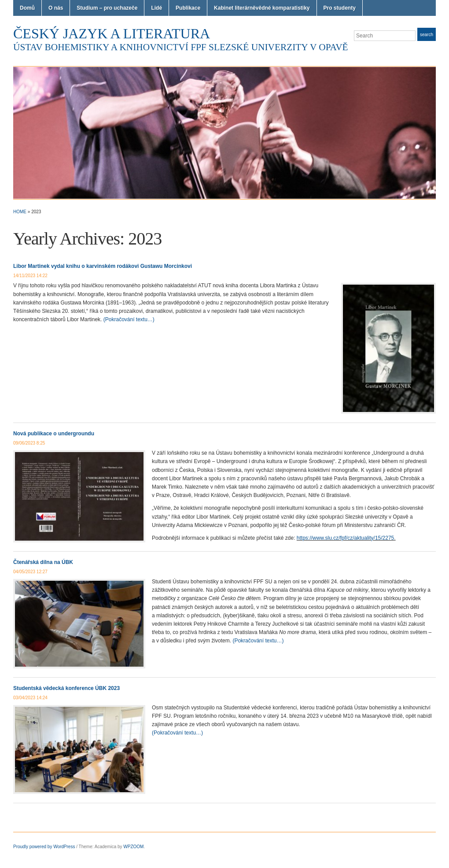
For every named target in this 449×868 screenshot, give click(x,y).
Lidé (156, 8)
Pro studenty (340, 8)
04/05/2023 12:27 (30, 572)
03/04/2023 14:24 (30, 698)
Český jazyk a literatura (112, 33)
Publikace (188, 8)
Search (427, 35)
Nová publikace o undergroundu (54, 434)
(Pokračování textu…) (129, 319)
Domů (27, 8)
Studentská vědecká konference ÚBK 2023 (66, 688)
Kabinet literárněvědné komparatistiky (262, 8)
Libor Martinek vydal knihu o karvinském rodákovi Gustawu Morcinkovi (103, 266)
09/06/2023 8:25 (29, 443)
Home (20, 212)
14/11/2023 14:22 (30, 276)
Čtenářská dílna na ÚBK (43, 562)
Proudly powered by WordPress (44, 847)
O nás (56, 8)
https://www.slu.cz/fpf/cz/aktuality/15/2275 (345, 538)
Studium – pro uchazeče (107, 8)
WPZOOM (133, 847)
